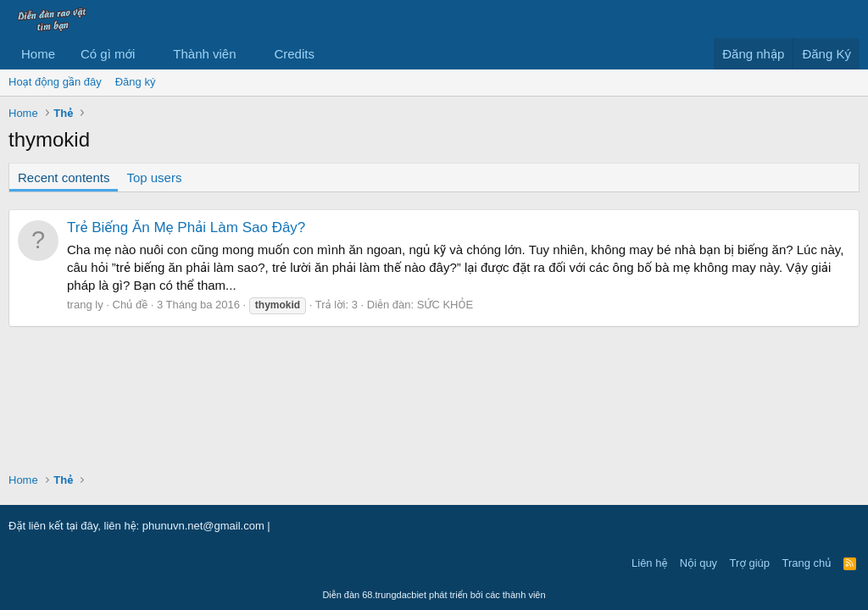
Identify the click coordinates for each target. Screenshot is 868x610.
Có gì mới (108, 54)
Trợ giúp (750, 563)
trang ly (85, 305)
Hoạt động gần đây (55, 82)
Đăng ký (136, 82)
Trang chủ (807, 563)
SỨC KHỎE (445, 305)
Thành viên (204, 54)
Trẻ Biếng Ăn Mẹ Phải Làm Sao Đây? (186, 227)
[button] (148, 54)
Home (38, 54)
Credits (294, 54)
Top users (154, 177)
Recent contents (64, 177)
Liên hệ (649, 563)
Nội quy (698, 563)
